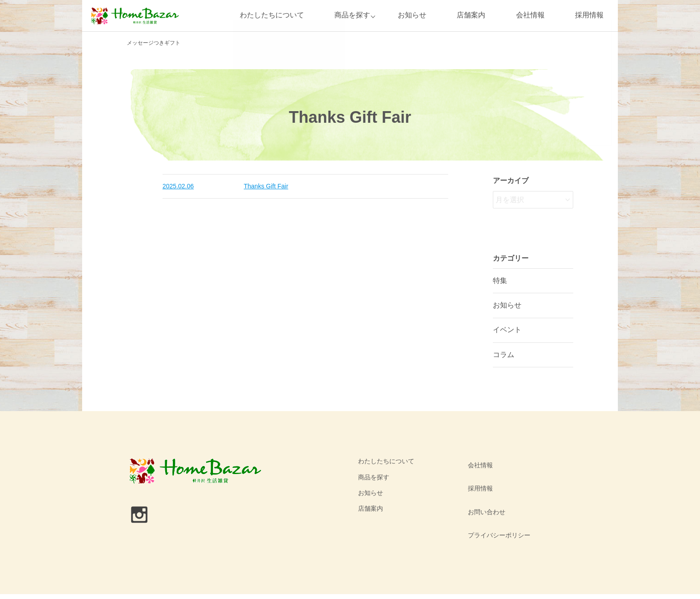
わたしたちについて (269, 15)
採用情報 (589, 15)
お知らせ (412, 15)
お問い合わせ (484, 493)
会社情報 (530, 15)
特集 (500, 281)
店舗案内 (471, 15)
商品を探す (350, 15)
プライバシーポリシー (497, 508)
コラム (504, 355)
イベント (507, 330)
